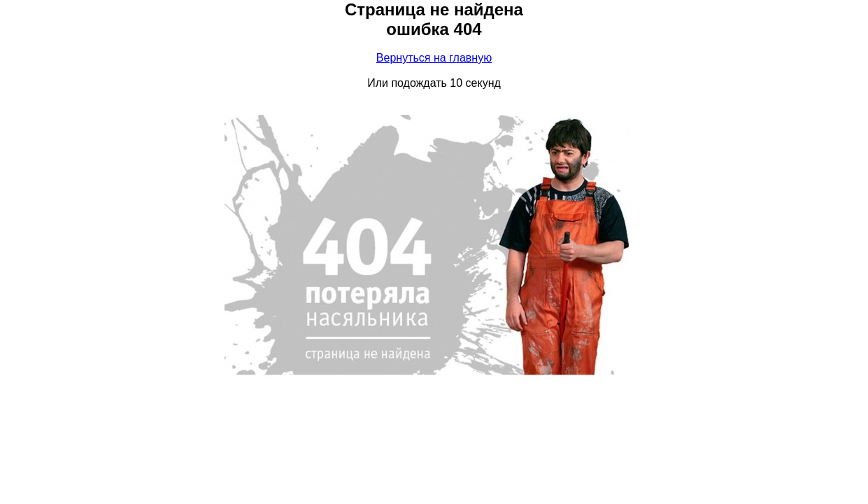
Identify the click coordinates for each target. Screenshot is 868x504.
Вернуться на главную (434, 58)
